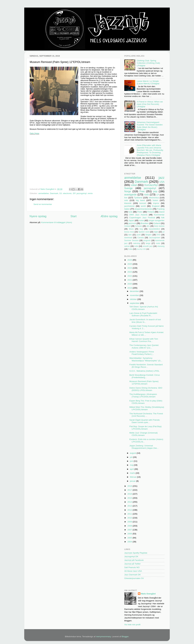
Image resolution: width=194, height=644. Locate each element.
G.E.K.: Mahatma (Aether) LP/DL (144, 371)
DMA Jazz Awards (138, 215)
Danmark (54, 193)
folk (163, 218)
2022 (130, 276)
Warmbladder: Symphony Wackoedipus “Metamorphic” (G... (146, 359)
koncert (143, 203)
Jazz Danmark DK (133, 575)
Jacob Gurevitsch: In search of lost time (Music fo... (145, 321)
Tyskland (138, 198)
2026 (130, 260)
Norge (128, 191)
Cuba (130, 249)
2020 (130, 284)
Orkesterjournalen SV (134, 578)
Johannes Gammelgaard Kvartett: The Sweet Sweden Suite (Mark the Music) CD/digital (150, 126)
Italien (127, 209)
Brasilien (145, 223)
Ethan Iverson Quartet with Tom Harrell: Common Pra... (144, 340)
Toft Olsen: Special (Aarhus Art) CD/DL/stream (144, 308)
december (135, 291)
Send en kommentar (43, 204)
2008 (130, 526)
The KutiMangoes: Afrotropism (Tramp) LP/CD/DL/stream (143, 395)
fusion (155, 200)
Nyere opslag (38, 216)
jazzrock (132, 223)
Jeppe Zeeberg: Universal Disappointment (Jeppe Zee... (144, 447)
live (126, 198)
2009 (130, 522)
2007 (130, 530)
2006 (130, 534)
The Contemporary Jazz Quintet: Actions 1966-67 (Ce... (144, 346)
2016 (130, 494)
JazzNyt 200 (141, 249)
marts (133, 473)
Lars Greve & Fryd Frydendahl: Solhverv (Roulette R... (143, 314)
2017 (130, 490)
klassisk (128, 203)
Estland (157, 223)
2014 (130, 502)
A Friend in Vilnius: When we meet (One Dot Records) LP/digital (150, 104)
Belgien (149, 235)
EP (74, 193)
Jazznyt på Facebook (134, 560)
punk (139, 235)
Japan (131, 220)
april (132, 469)
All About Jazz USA (133, 571)
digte (156, 232)
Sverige (128, 188)
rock (146, 195)
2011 (130, 514)
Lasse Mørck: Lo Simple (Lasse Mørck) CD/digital (148, 82)
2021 (130, 280)
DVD (159, 235)
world (143, 206)
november (135, 295)
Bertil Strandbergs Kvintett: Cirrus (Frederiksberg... (145, 376)
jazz (162, 178)
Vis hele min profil (132, 625)
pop (155, 191)
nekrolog (137, 243)
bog (141, 229)
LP (158, 195)
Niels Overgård (148, 594)
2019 (130, 288)
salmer (127, 246)
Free (142, 191)
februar (133, 477)
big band (140, 200)
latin (130, 235)
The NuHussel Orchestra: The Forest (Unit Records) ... (146, 415)
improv (156, 203)
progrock (147, 240)
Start (74, 216)
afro (148, 226)
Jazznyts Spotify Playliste (136, 553)
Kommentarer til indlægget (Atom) (57, 222)
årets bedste (159, 226)
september (135, 303)
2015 (130, 498)
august (133, 453)
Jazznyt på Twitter (132, 564)
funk (130, 212)
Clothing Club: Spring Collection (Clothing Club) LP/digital (148, 63)
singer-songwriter (157, 220)
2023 (130, 272)
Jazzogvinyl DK (131, 557)
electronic (67, 193)
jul (164, 232)
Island (162, 212)
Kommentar (159, 215)
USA (162, 182)
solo (126, 200)
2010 (130, 518)
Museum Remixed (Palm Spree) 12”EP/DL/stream (144, 383)
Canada (141, 238)
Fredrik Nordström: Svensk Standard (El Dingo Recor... (146, 366)
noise (141, 220)
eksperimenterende (143, 209)
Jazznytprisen (155, 238)
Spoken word (144, 232)
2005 (130, 538)
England (156, 206)
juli (131, 457)
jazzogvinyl (82, 193)
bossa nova (129, 232)
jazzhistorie (129, 206)
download (128, 238)
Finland (151, 212)
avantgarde (130, 195)
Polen (140, 212)
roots (158, 243)
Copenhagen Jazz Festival (142, 218)
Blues (131, 229)
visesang (161, 246)
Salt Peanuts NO (132, 567)
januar (133, 481)
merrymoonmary (103, 637)
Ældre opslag (109, 216)
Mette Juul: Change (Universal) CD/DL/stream (144, 434)
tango (148, 243)
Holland (127, 226)
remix (90, 193)
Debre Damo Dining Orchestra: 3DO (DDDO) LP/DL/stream (146, 389)
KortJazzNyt (151, 185)
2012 (130, 510)
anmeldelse (44, 193)
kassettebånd (154, 229)
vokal (134, 185)
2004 (130, 542)
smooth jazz (148, 246)
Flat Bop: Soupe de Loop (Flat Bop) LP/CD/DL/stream (145, 428)
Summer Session (131, 240)
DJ (61, 193)
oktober (134, 299)
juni (132, 461)
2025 (130, 264)
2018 (130, 486)
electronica (154, 198)
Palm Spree (34, 133)
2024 (130, 268)
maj (132, 465)
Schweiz (138, 226)
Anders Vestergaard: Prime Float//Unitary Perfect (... (142, 353)
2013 (130, 506)
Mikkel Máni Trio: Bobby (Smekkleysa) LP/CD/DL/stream (147, 408)
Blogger (125, 637)
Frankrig (161, 209)
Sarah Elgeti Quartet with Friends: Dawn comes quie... (145, 421)
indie (136, 246)
